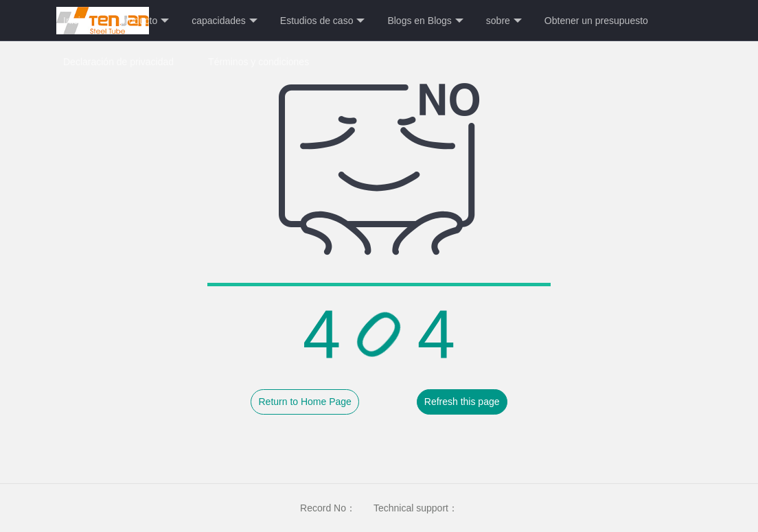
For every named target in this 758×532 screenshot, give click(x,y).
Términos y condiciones (259, 62)
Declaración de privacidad (118, 62)
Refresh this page (462, 402)
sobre (504, 21)
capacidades (225, 21)
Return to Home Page (305, 402)
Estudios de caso (323, 21)
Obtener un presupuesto (596, 21)
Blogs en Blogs (425, 21)
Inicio (74, 21)
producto (145, 21)
